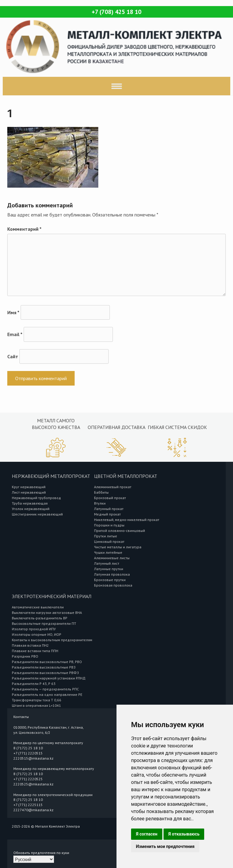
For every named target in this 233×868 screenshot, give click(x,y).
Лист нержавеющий (29, 492)
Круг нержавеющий (29, 487)
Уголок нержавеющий (31, 509)
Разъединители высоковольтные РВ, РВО (47, 662)
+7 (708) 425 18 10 (116, 12)
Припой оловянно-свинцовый (120, 531)
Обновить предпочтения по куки (41, 853)
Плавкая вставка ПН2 (30, 645)
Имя (13, 312)
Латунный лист (107, 563)
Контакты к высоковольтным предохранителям (52, 640)
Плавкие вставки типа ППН (35, 651)
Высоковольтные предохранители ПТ (44, 623)
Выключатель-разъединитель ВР (40, 618)
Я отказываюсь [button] (184, 834)
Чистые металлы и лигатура (118, 547)
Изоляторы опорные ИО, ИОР (37, 634)
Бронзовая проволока (113, 585)
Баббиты (101, 492)
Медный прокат (107, 514)
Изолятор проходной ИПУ (34, 629)
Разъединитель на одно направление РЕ (47, 694)
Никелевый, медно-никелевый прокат (127, 520)
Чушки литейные (108, 552)
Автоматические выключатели (38, 607)
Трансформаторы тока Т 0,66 (37, 700)
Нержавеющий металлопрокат (51, 476)
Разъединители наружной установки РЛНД (49, 678)
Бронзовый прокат (110, 498)
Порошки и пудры (109, 525)
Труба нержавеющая (30, 503)
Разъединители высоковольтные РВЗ (44, 667)
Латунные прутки (109, 569)
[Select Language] (34, 859)
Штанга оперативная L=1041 (36, 705)
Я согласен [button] (147, 834)
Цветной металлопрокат (126, 476)
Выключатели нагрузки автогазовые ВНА (47, 613)
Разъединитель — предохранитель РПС (45, 689)
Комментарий (24, 229)
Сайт (13, 356)
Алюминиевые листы (112, 558)
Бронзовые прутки (110, 580)
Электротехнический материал (52, 596)
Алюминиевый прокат (113, 487)
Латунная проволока (112, 574)
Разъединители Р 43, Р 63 (34, 684)
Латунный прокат (109, 509)
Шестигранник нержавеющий (37, 514)
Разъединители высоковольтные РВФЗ (45, 673)
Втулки (100, 503)
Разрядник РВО (25, 656)
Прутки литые (106, 536)
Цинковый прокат (109, 541)
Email (15, 334)
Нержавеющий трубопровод (36, 498)
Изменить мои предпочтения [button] (165, 846)
